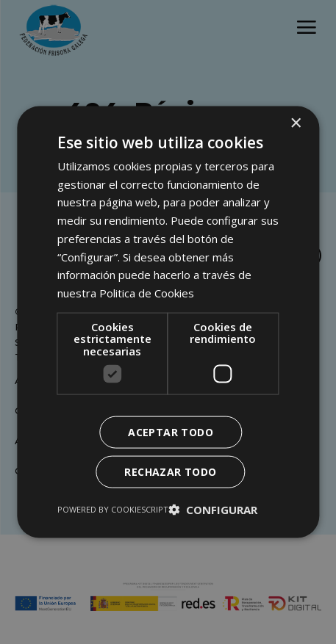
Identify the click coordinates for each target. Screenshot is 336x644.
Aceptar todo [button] (171, 432)
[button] (213, 510)
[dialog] (168, 322)
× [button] (295, 123)
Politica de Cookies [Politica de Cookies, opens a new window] (147, 293)
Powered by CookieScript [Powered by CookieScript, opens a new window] (113, 509)
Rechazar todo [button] (170, 472)
